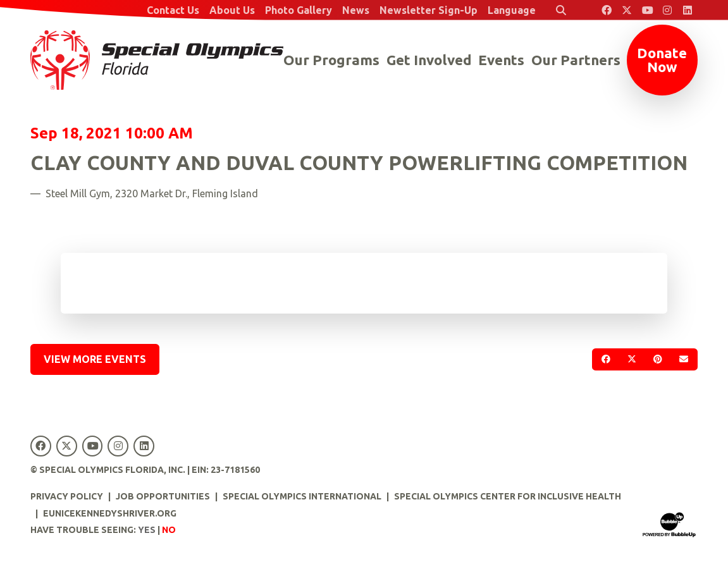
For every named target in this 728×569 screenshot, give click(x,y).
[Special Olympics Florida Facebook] (607, 10)
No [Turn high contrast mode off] (169, 530)
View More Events (95, 359)
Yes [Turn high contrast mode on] (147, 530)
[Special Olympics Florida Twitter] (627, 10)
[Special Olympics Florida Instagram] (667, 10)
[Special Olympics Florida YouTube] (647, 10)
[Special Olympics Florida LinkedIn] (688, 10)
